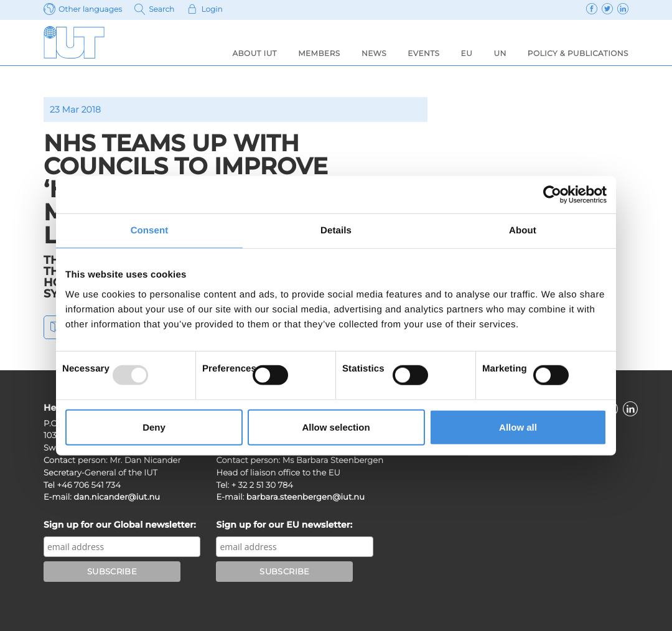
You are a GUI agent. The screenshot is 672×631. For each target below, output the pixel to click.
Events (423, 54)
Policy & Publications (578, 54)
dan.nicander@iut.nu (117, 497)
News (374, 54)
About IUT (254, 54)
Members (319, 54)
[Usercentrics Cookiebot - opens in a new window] (552, 195)
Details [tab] (336, 231)
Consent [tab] (150, 231)
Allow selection (336, 427)
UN (500, 54)
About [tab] (523, 231)
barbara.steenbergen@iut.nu (306, 497)
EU (467, 54)
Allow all (518, 427)
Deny (154, 427)
